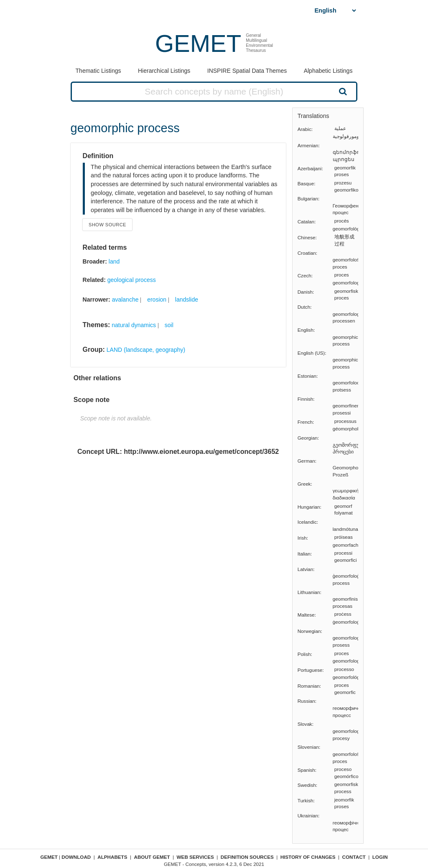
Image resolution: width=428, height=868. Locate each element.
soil (169, 325)
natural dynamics (134, 325)
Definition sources (247, 857)
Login (380, 857)
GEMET (198, 43)
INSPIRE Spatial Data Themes (247, 71)
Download (76, 857)
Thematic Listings (98, 71)
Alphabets (112, 857)
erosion (157, 300)
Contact (354, 857)
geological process (132, 280)
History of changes (308, 857)
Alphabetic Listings (328, 71)
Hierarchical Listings (164, 71)
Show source (107, 225)
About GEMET (152, 857)
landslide (187, 300)
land (114, 261)
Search (342, 91)
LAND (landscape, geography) (146, 350)
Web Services (195, 857)
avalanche (125, 300)
